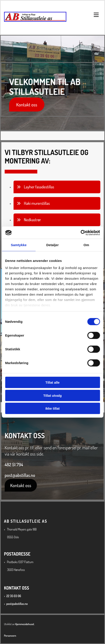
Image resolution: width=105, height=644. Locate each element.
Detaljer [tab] (53, 245)
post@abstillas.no (20, 475)
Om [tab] (86, 245)
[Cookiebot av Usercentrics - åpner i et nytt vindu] (80, 233)
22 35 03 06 (14, 596)
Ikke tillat (52, 408)
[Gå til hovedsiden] (35, 21)
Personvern (10, 636)
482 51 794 (14, 465)
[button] (27, 105)
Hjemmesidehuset (25, 624)
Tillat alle (53, 382)
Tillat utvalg (52, 395)
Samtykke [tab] (19, 245)
